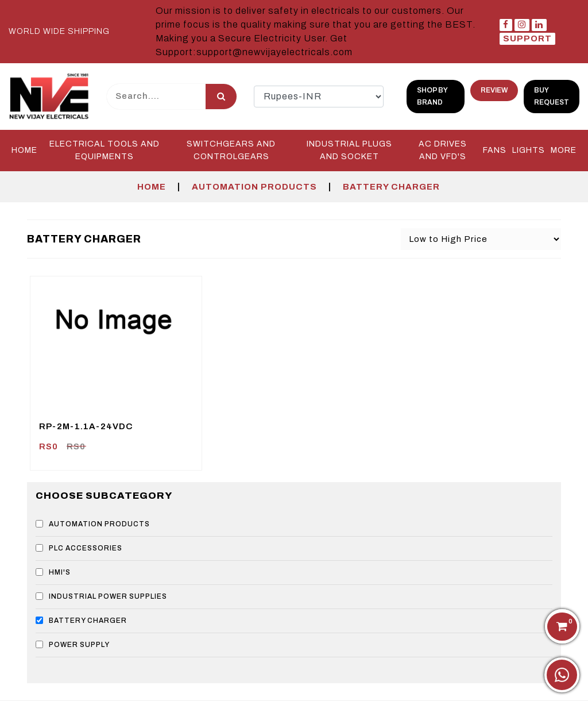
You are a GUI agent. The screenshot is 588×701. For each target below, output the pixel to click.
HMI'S (53, 572)
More (564, 150)
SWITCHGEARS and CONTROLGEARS (231, 150)
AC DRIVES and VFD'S (443, 150)
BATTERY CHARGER (391, 187)
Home (24, 150)
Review (494, 90)
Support (527, 38)
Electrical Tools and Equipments (105, 150)
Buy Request (552, 96)
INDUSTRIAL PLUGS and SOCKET (349, 150)
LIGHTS (529, 150)
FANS (495, 150)
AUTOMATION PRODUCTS (254, 187)
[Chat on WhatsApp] (562, 675)
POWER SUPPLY (73, 645)
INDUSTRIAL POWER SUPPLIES (101, 596)
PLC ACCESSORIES (79, 548)
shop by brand (432, 96)
